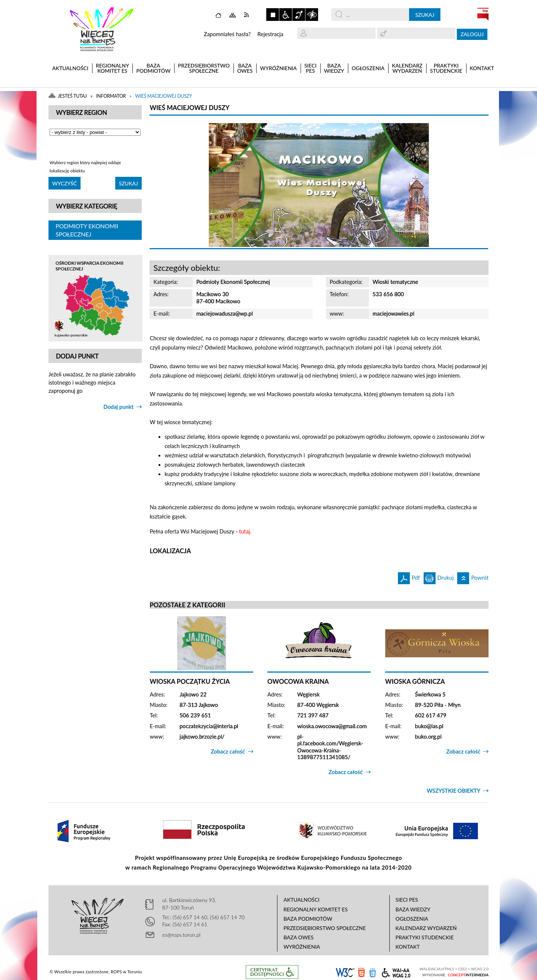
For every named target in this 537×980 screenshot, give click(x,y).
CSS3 (373, 972)
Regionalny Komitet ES (315, 909)
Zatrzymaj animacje (273, 15)
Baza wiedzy (413, 909)
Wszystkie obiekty (453, 791)
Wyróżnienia (302, 947)
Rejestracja (270, 34)
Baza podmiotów (308, 919)
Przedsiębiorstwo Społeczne (325, 928)
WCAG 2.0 (396, 972)
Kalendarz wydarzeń (426, 928)
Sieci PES (407, 900)
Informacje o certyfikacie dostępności (272, 972)
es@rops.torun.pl (181, 935)
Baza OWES (299, 937)
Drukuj (439, 577)
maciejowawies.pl (393, 314)
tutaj (244, 531)
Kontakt (408, 947)
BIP (483, 14)
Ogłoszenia (412, 919)
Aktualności (302, 900)
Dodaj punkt (118, 407)
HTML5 (361, 972)
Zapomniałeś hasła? (227, 34)
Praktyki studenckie (425, 937)
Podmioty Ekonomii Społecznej (87, 230)
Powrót (473, 577)
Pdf (409, 577)
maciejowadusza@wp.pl (224, 314)
